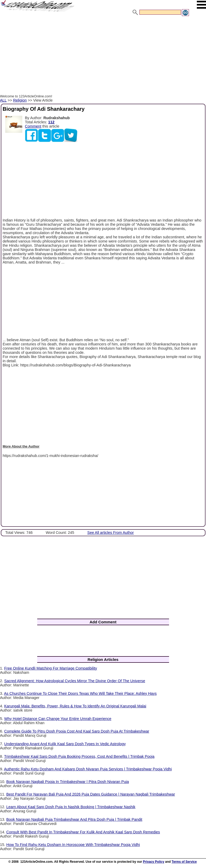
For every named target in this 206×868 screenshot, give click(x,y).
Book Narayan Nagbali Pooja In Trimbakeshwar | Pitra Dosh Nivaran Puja (68, 782)
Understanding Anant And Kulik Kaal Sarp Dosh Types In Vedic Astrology (65, 744)
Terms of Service (184, 862)
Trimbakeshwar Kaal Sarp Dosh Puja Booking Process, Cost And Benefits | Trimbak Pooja (79, 756)
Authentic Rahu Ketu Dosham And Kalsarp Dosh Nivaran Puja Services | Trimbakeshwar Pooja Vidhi (88, 769)
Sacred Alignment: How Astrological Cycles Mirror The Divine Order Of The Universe (75, 681)
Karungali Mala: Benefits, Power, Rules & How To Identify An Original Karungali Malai (75, 706)
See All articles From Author (111, 533)
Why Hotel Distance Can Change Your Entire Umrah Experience (58, 719)
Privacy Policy (153, 862)
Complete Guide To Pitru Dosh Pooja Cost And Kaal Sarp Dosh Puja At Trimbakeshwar (77, 731)
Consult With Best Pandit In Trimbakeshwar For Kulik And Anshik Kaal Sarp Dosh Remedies (83, 832)
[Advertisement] (103, 56)
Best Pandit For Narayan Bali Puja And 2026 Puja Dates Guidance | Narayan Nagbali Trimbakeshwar (91, 794)
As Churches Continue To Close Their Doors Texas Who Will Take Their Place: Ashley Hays (80, 693)
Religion (20, 100)
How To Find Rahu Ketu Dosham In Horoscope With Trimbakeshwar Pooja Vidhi (73, 845)
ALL (3, 100)
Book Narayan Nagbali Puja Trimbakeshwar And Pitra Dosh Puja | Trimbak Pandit (74, 819)
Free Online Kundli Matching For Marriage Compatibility (51, 668)
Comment (33, 126)
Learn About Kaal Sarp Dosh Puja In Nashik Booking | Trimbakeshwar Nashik (71, 807)
